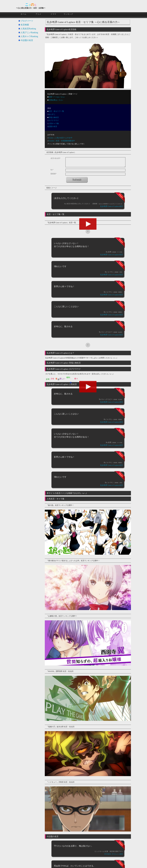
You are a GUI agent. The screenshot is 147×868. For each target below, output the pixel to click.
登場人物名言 (54, 117)
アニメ (38, 14)
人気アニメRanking (29, 32)
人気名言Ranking (28, 29)
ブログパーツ (27, 21)
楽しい (62, 379)
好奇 (48, 379)
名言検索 (25, 25)
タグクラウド (54, 120)
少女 (52, 379)
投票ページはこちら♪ (57, 97)
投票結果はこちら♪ (56, 100)
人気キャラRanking (29, 36)
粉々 (76, 379)
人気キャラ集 (54, 123)
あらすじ (52, 114)
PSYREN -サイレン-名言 (114, 854)
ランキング (68, 14)
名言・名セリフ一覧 (56, 111)
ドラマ (53, 14)
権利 (68, 377)
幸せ (56, 377)
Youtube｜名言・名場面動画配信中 (62, 141)
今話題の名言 (27, 40)
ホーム (24, 14)
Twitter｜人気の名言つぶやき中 (60, 138)
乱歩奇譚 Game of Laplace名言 (112, 206)
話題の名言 (53, 126)
